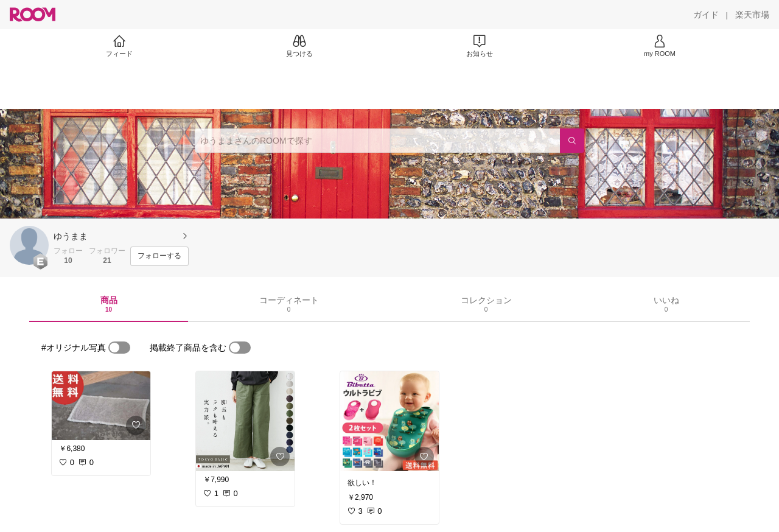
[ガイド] (706, 15)
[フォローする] (159, 256)
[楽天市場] (752, 15)
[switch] (119, 348)
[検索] (572, 141)
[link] (101, 406)
